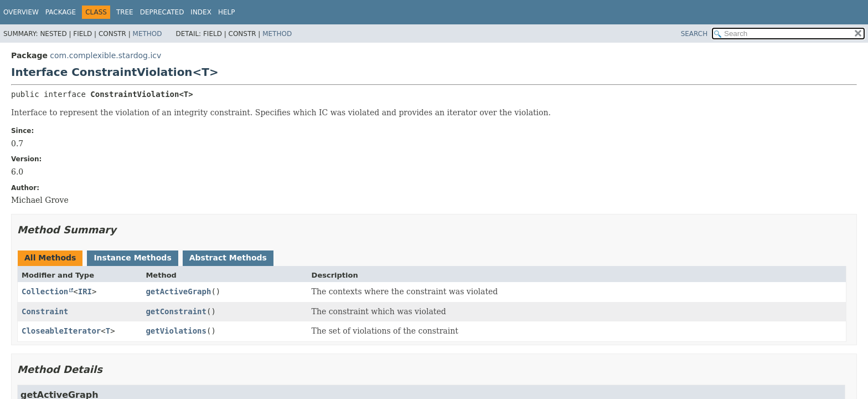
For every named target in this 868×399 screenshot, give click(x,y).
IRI (85, 291)
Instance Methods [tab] (132, 258)
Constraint (45, 311)
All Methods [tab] (50, 258)
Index (201, 12)
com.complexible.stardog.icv (105, 55)
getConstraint (176, 311)
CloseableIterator (61, 331)
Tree (125, 12)
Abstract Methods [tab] (228, 258)
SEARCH (694, 34)
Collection (45, 291)
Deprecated (162, 12)
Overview (21, 12)
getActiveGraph (178, 291)
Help (227, 12)
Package (61, 12)
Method (148, 34)
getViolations (176, 331)
